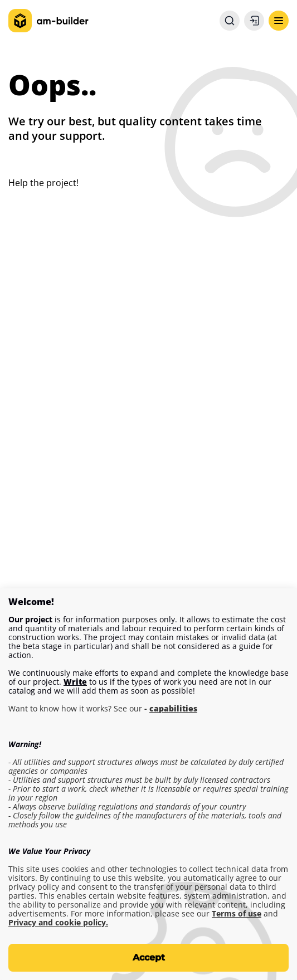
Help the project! (43, 183)
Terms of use (237, 914)
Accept (149, 957)
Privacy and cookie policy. (58, 923)
